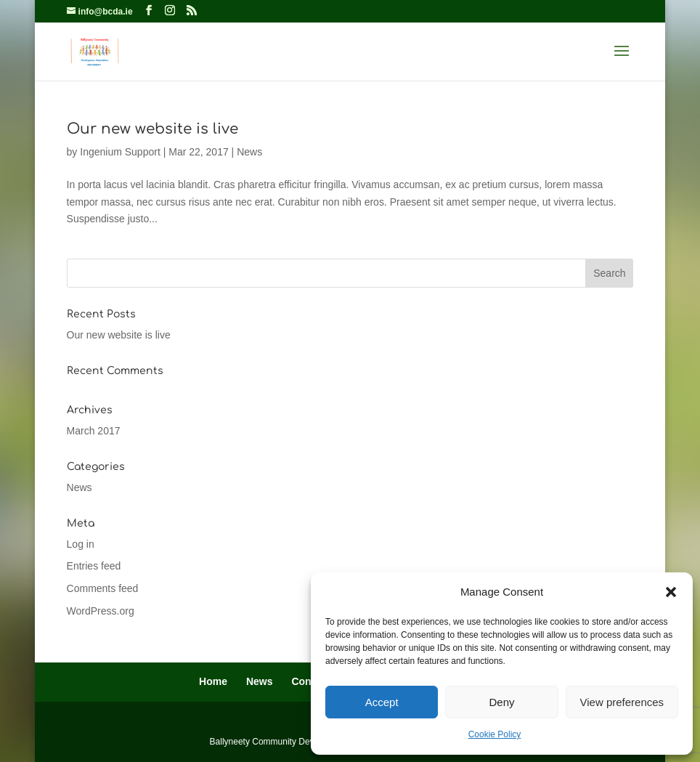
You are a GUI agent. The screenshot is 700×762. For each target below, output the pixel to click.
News (249, 152)
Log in (81, 544)
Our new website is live (152, 129)
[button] (671, 592)
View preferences (622, 702)
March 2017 (94, 431)
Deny (501, 702)
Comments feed (103, 588)
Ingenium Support (120, 152)
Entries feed (94, 566)
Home (213, 681)
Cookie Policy (495, 734)
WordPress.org (101, 611)
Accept (382, 702)
